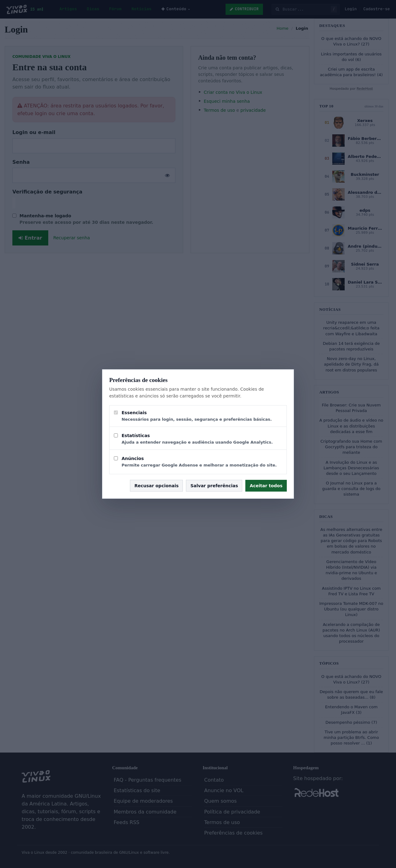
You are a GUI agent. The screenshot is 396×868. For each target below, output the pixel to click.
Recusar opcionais (156, 486)
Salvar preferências (214, 486)
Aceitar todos (266, 486)
